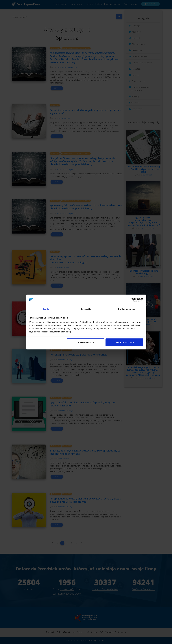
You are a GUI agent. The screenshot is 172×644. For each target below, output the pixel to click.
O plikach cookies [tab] (126, 309)
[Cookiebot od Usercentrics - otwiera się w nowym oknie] (132, 300)
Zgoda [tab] (46, 309)
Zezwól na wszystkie (124, 342)
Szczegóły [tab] (86, 309)
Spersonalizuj (86, 342)
